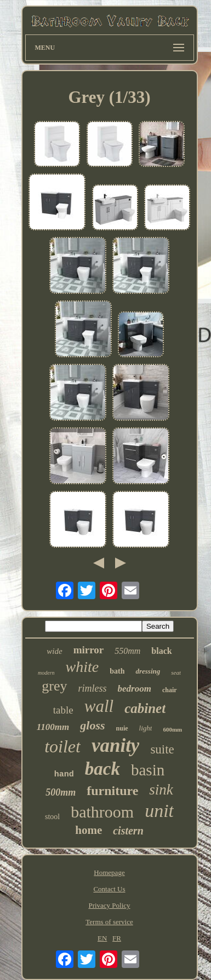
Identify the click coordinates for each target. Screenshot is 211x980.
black (161, 651)
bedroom (135, 689)
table (63, 710)
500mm (61, 792)
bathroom (102, 812)
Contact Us (109, 889)
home (89, 830)
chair (170, 690)
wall (99, 706)
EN (102, 938)
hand (64, 775)
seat (176, 672)
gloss (92, 725)
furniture (112, 791)
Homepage (109, 872)
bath (117, 671)
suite (162, 749)
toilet (62, 746)
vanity (115, 746)
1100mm (53, 727)
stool (52, 817)
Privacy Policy (109, 905)
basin (148, 770)
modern (46, 673)
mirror (89, 650)
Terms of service (109, 922)
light (146, 728)
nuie (122, 728)
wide (54, 651)
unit (159, 811)
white (82, 667)
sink (161, 790)
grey (54, 686)
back (102, 769)
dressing (148, 671)
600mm (172, 729)
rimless (93, 688)
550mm (127, 651)
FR (117, 938)
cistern (128, 831)
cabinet (145, 708)
